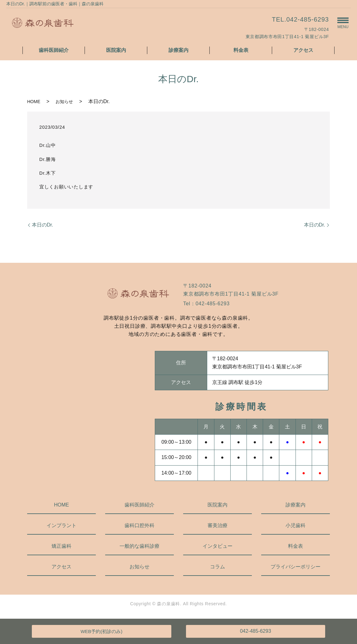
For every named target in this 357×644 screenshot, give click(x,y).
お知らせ (64, 102)
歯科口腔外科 (139, 525)
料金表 (241, 50)
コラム (218, 567)
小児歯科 (296, 525)
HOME (34, 102)
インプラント (61, 525)
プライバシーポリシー (296, 567)
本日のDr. (42, 225)
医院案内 (116, 50)
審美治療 (218, 525)
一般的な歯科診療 (139, 546)
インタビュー (218, 546)
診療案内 (178, 50)
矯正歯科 (61, 546)
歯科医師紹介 (54, 50)
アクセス (303, 50)
